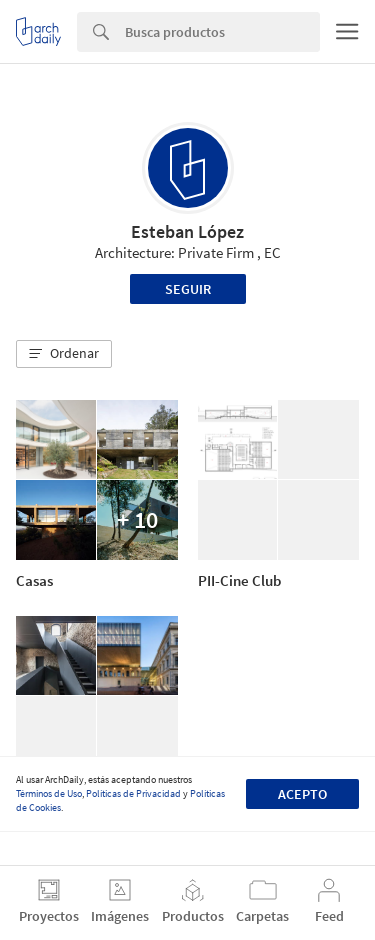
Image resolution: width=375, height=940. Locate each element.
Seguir (188, 289)
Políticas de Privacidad (133, 793)
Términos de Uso (49, 793)
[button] (64, 354)
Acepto (302, 794)
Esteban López (187, 231)
